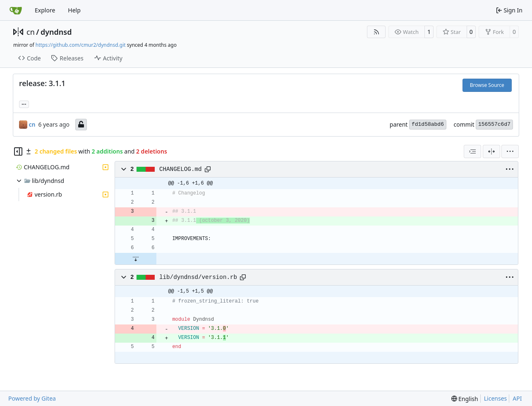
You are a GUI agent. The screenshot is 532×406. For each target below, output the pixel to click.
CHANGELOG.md (181, 169)
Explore (45, 10)
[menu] (510, 151)
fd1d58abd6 (428, 124)
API (517, 398)
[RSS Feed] (376, 32)
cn (31, 32)
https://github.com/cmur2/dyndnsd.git (81, 45)
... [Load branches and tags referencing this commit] (24, 103)
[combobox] (472, 151)
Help (74, 10)
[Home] (16, 10)
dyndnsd (56, 32)
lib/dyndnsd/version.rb (198, 277)
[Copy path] (208, 169)
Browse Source (487, 85)
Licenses (496, 398)
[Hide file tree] (18, 151)
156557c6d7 (494, 124)
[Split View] (491, 151)
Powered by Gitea (32, 398)
